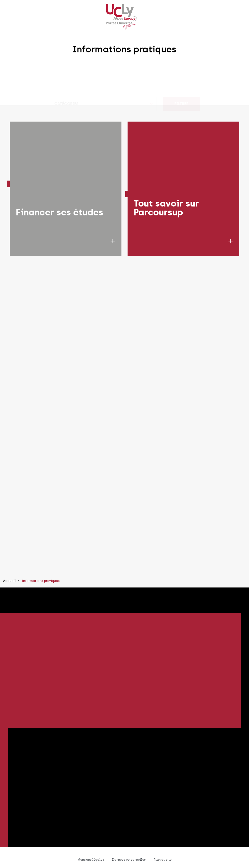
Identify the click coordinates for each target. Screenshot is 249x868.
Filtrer (181, 84)
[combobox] (103, 84)
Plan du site (163, 860)
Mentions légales (91, 860)
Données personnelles (129, 860)
